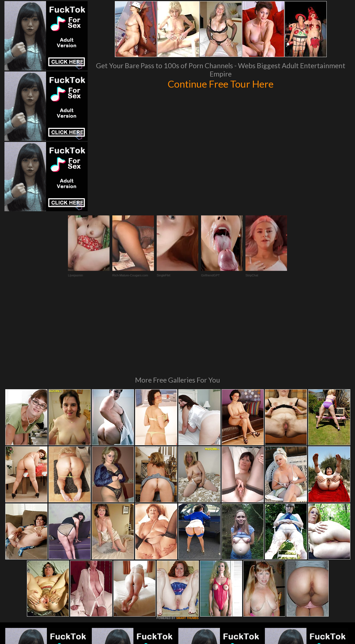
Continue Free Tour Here (220, 84)
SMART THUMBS (187, 542)
